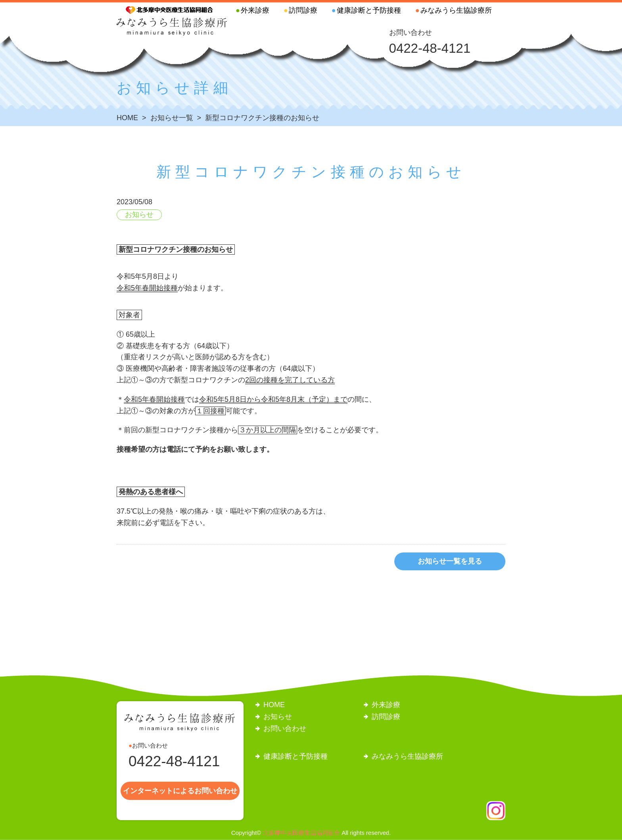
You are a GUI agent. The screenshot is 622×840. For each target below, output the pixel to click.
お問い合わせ (285, 729)
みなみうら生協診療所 (456, 10)
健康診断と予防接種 (369, 10)
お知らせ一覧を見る (450, 561)
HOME (274, 705)
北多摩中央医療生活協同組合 (301, 833)
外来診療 (255, 10)
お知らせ (139, 215)
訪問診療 (303, 10)
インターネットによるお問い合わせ (180, 791)
